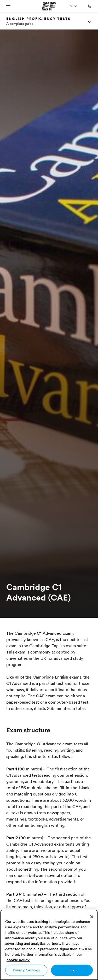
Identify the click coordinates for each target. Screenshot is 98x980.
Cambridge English (50, 677)
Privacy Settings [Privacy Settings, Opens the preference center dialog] (26, 970)
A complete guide (20, 23)
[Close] (92, 917)
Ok (72, 970)
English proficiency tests (38, 19)
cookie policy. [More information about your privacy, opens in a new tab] (18, 960)
